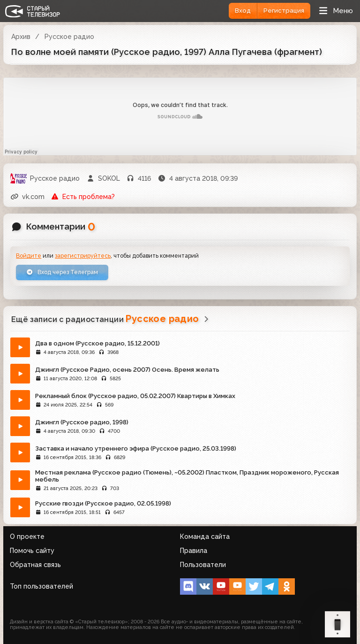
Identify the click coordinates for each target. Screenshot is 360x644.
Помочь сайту (32, 551)
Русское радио (69, 37)
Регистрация (284, 11)
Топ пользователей (41, 586)
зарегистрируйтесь (83, 256)
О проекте (27, 537)
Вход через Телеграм (62, 272)
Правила (194, 551)
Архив (21, 37)
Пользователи (203, 565)
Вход (243, 11)
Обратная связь (35, 565)
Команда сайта (205, 537)
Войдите (29, 256)
